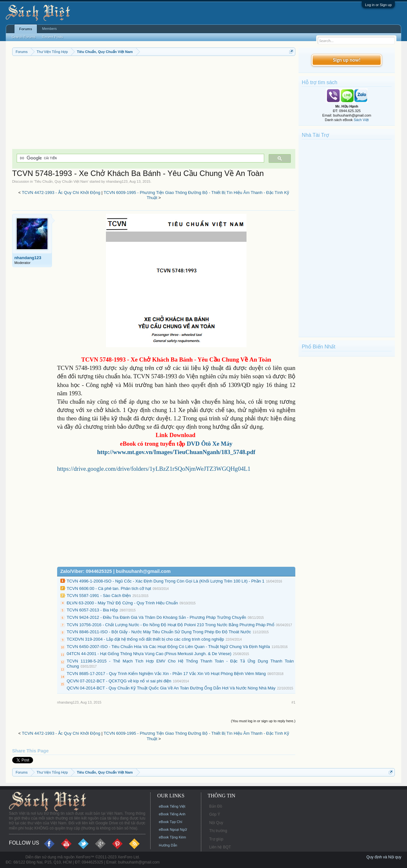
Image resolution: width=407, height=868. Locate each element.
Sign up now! (347, 60)
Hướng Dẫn (168, 845)
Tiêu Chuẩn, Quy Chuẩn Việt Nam (61, 181)
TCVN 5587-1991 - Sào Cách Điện (99, 596)
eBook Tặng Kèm (173, 837)
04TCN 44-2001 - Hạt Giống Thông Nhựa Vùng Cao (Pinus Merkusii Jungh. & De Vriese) (149, 654)
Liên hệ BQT (220, 847)
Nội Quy (216, 823)
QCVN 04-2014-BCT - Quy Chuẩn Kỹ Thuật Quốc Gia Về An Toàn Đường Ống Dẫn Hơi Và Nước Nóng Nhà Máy (171, 688)
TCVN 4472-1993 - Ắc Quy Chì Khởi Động (61, 193)
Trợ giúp (216, 839)
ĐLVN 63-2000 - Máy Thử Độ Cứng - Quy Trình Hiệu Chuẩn (122, 603)
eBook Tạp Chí (171, 822)
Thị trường (218, 831)
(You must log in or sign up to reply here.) (263, 721)
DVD (210, 444)
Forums (26, 29)
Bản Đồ (216, 806)
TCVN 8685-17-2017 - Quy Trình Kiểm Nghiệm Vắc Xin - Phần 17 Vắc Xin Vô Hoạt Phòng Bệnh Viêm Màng (166, 674)
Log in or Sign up (378, 5)
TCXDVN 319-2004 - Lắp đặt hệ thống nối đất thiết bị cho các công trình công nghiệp (145, 639)
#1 (293, 702)
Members (49, 29)
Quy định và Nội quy (384, 857)
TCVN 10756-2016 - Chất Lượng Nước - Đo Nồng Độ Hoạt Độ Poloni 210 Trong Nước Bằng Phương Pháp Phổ (171, 625)
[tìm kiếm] (140, 158)
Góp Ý (215, 814)
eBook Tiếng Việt (172, 806)
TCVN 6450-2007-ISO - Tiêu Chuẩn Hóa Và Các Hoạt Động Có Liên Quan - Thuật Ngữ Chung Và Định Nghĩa (168, 647)
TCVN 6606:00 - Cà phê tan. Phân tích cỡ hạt (109, 588)
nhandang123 (117, 181)
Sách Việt (361, 120)
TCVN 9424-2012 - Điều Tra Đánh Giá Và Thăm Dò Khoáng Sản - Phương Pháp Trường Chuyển (156, 617)
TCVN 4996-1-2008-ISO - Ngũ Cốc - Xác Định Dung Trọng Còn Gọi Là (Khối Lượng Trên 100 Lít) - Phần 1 (166, 581)
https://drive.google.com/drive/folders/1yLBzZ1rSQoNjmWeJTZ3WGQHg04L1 (154, 469)
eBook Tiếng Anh (172, 814)
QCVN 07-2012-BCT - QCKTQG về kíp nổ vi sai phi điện (119, 681)
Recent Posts (52, 37)
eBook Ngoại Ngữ (173, 829)
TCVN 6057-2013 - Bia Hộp (92, 610)
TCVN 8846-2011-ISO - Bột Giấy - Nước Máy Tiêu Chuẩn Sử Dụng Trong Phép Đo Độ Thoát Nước (159, 632)
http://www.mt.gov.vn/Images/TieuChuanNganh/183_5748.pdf (176, 452)
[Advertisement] (154, 104)
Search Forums (24, 37)
